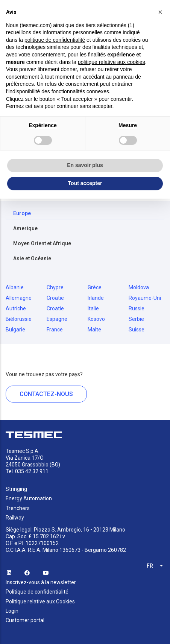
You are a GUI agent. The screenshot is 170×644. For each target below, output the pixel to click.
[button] (160, 12)
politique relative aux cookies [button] (112, 62)
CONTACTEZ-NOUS (46, 394)
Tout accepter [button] (85, 183)
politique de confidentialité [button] (55, 40)
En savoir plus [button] (85, 165)
